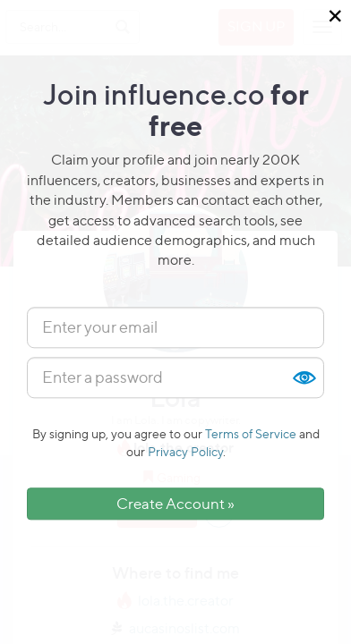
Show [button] (304, 377)
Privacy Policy (185, 451)
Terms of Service (251, 433)
